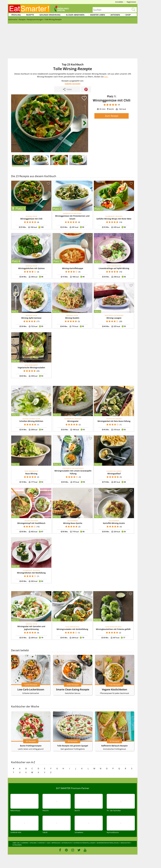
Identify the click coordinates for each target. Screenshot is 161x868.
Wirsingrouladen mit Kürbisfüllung (72, 629)
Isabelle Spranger (73, 84)
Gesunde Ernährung (50, 15)
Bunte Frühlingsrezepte (31, 746)
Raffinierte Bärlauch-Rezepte (114, 746)
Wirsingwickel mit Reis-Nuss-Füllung (114, 421)
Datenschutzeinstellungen (84, 843)
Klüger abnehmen (75, 15)
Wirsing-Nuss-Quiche (73, 523)
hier (106, 77)
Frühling (16, 15)
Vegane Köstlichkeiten (114, 689)
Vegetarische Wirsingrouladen (31, 368)
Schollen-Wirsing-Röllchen (31, 421)
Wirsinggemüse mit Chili (31, 219)
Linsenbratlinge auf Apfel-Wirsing (114, 268)
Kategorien (17, 845)
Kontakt (42, 843)
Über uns (16, 843)
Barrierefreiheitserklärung (108, 843)
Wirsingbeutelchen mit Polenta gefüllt (113, 629)
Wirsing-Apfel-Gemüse (31, 318)
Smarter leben (97, 15)
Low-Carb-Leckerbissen (31, 689)
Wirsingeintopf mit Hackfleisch (31, 523)
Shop (128, 15)
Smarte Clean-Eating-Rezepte (73, 689)
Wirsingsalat (73, 421)
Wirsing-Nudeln (72, 318)
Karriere (25, 843)
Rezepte (30, 15)
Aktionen (115, 15)
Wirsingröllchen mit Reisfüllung (31, 573)
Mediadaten (125, 843)
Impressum (56, 843)
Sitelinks (33, 843)
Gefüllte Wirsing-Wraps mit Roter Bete (114, 219)
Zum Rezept (112, 116)
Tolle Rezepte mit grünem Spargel (73, 746)
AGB (48, 843)
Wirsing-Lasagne (114, 318)
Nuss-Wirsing (31, 474)
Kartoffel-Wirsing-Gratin (114, 523)
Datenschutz (67, 843)
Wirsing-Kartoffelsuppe (73, 268)
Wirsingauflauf (114, 474)
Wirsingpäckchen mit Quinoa (31, 268)
